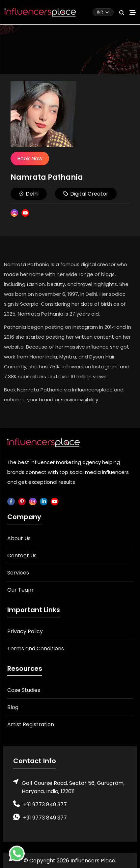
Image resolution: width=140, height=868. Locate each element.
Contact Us (22, 556)
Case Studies (24, 690)
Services (18, 573)
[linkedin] (44, 501)
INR (100, 12)
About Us (19, 538)
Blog (13, 707)
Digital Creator (86, 194)
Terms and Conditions (36, 649)
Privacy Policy (25, 631)
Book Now (30, 158)
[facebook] (11, 501)
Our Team (20, 590)
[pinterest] (22, 501)
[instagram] (33, 501)
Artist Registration (31, 724)
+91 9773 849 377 (45, 805)
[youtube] (55, 501)
